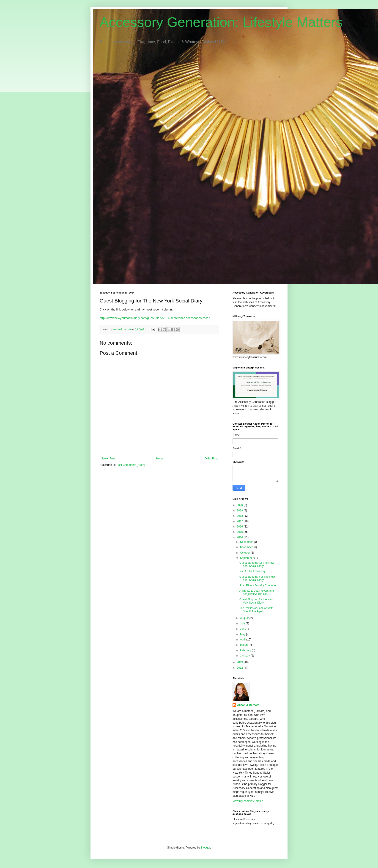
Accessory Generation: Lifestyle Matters (221, 22)
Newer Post (108, 459)
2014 (240, 537)
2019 (240, 511)
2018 (240, 516)
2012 (240, 668)
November (247, 547)
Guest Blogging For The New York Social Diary (257, 578)
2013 (240, 662)
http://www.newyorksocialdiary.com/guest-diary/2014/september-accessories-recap (155, 318)
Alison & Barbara (248, 705)
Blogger (205, 848)
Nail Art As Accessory (252, 571)
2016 (240, 527)
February (246, 650)
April (243, 640)
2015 (240, 532)
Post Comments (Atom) (131, 465)
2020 (240, 505)
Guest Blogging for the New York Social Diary (256, 601)
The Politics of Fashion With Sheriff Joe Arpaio (256, 610)
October (245, 553)
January (245, 656)
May (243, 634)
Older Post (211, 459)
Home (160, 459)
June (243, 629)
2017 (240, 521)
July (243, 624)
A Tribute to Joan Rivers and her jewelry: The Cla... (257, 592)
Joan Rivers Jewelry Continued (258, 585)
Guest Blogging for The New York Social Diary (257, 564)
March (244, 645)
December (247, 542)
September (247, 558)
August (245, 618)
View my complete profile (248, 801)
